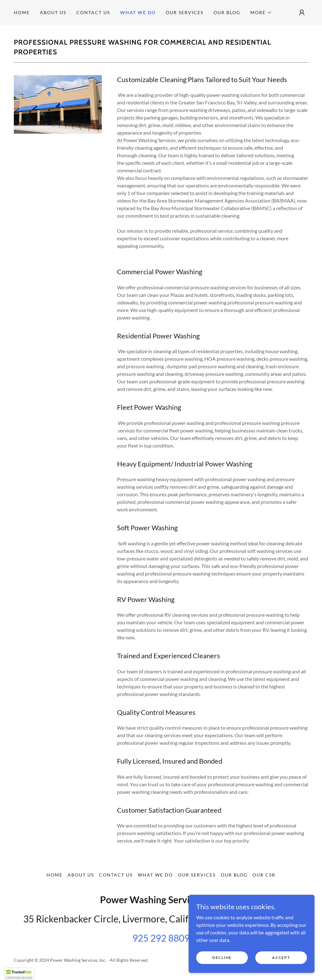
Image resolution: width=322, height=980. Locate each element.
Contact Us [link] (93, 12)
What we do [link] (138, 12)
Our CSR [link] (264, 875)
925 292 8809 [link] (161, 938)
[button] (261, 13)
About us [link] (53, 12)
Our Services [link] (185, 12)
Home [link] (22, 12)
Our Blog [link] (227, 12)
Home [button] (55, 875)
